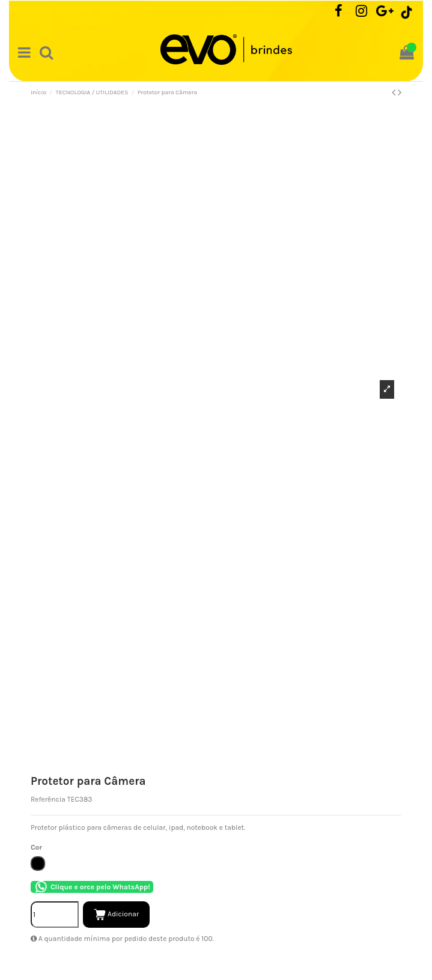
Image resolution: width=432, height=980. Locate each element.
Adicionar (116, 915)
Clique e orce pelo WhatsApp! (92, 887)
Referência (48, 799)
